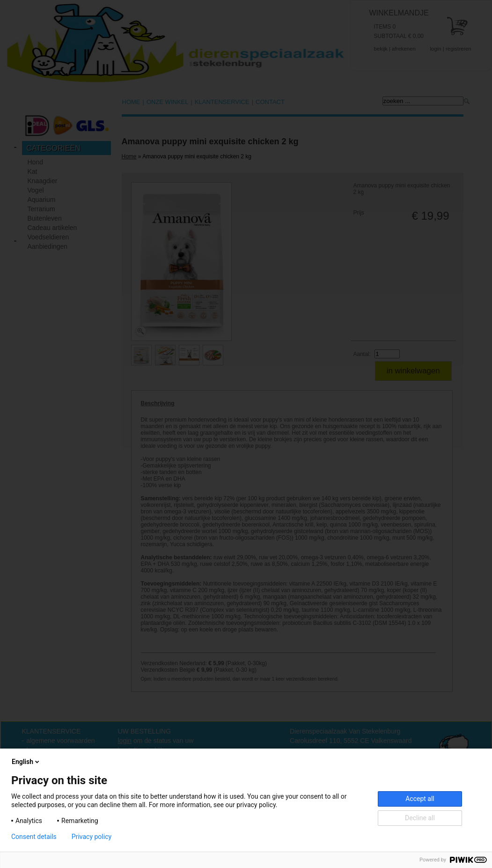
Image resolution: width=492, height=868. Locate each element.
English (26, 762)
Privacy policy (92, 837)
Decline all (420, 818)
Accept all (420, 799)
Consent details (34, 837)
